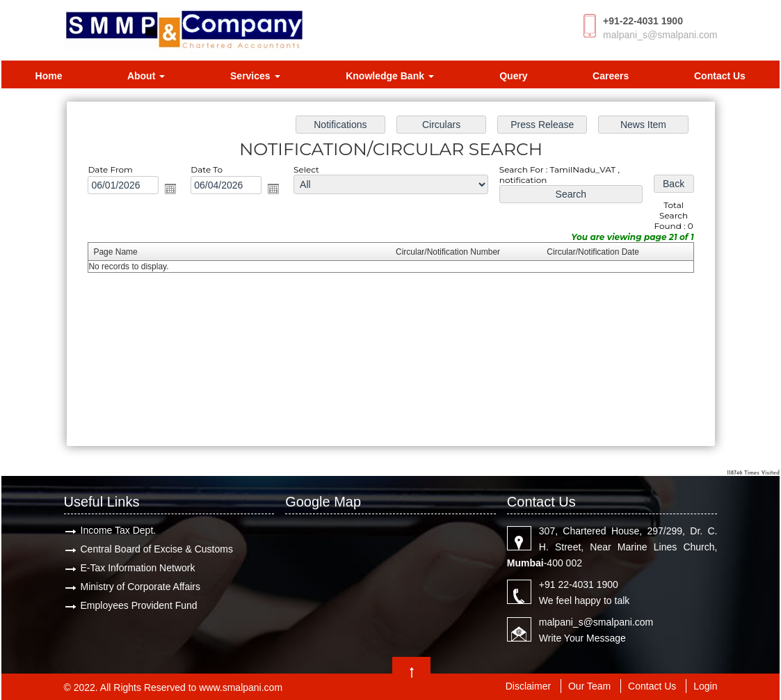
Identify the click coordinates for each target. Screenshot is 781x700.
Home (49, 76)
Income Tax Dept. (119, 530)
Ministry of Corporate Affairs (140, 587)
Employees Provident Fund (139, 605)
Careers (611, 76)
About (146, 76)
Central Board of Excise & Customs (157, 549)
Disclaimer (528, 686)
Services (255, 76)
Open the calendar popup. (170, 189)
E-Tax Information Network (138, 568)
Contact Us (720, 76)
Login (705, 686)
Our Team (589, 686)
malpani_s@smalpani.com (660, 35)
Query (513, 76)
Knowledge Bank (390, 76)
